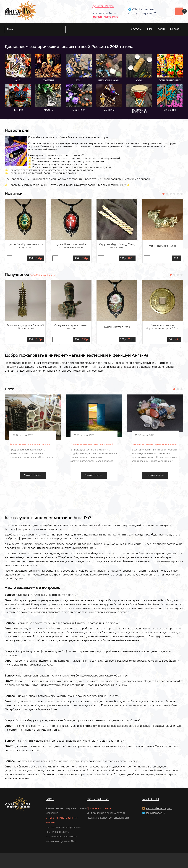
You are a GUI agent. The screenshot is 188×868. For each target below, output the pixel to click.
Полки (161, 29)
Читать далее (33, 475)
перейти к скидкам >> (43, 275)
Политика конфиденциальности (108, 818)
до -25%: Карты (103, 6)
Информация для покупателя (106, 813)
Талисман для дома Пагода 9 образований (25, 327)
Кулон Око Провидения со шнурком (25, 246)
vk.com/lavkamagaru (159, 808)
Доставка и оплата (99, 808)
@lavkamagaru (156, 813)
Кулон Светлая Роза (117, 327)
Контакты (175, 29)
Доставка (136, 29)
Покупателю (98, 799)
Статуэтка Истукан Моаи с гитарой (71, 327)
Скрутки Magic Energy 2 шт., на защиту (117, 246)
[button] (163, 194)
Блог (150, 29)
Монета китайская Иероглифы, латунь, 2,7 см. (163, 327)
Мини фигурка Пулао (163, 246)
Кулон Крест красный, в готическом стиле (71, 246)
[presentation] (181, 267)
